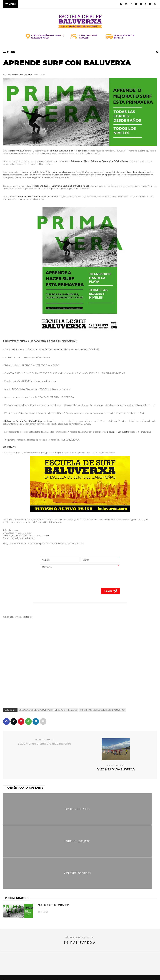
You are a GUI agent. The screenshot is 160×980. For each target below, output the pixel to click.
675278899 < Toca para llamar (18, 533)
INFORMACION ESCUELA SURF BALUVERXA (102, 702)
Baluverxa (83, 870)
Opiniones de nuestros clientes (18, 609)
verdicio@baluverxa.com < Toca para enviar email (26, 535)
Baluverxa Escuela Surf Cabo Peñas (18, 75)
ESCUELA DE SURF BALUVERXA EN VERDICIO (42, 702)
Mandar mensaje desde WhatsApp (19, 538)
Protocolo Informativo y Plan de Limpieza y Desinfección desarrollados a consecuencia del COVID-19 (52, 349)
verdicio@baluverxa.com (74, 961)
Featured (73, 702)
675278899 (97, 957)
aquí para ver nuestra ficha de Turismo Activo (130, 432)
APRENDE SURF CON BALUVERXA (53, 833)
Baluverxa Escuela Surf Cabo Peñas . (92, 976)
